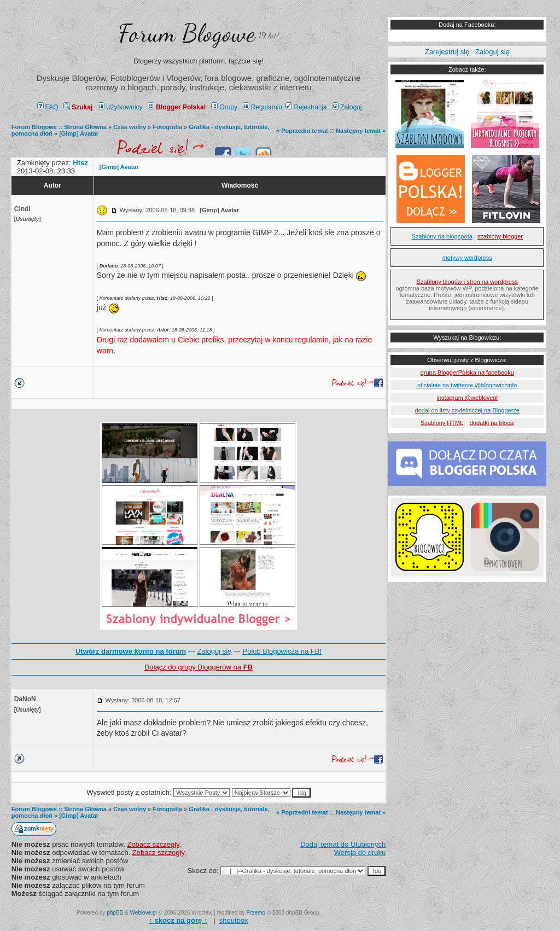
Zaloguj (347, 107)
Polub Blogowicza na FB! (282, 651)
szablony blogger (500, 236)
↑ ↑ (178, 920)
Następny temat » (361, 131)
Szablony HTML (442, 423)
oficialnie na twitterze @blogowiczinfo (467, 385)
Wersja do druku (360, 853)
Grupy (224, 107)
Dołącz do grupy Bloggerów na (199, 667)
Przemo (256, 913)
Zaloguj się (214, 651)
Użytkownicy (120, 107)
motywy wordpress (467, 258)
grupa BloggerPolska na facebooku (467, 373)
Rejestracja (306, 107)
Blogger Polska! (177, 107)
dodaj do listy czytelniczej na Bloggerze (467, 410)
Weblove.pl (144, 913)
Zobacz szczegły (153, 844)
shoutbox (234, 920)
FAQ (48, 107)
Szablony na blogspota (442, 236)
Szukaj (78, 107)
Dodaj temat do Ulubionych (343, 844)
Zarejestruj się (447, 52)
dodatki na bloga (492, 423)
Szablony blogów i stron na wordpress (467, 282)
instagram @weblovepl (467, 398)
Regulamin (262, 107)
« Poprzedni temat (302, 131)
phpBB (115, 913)
